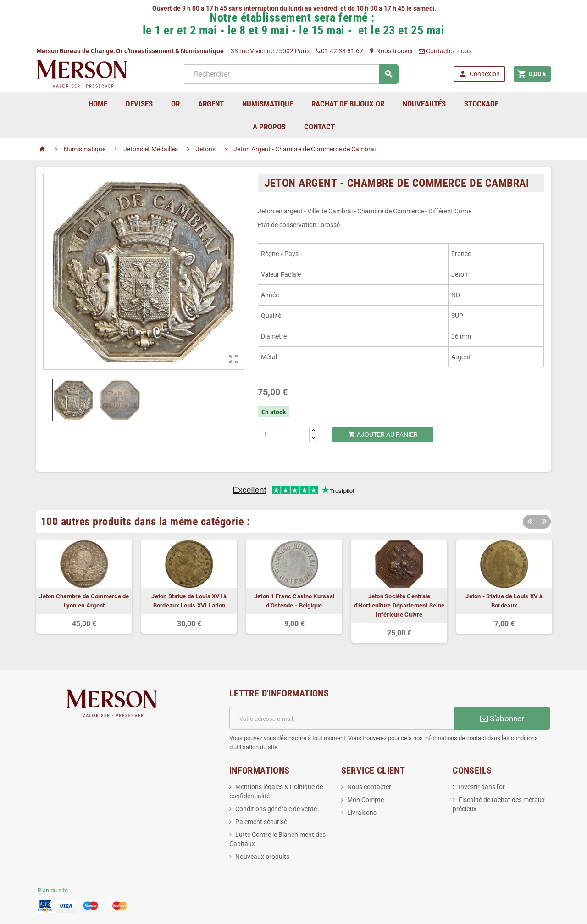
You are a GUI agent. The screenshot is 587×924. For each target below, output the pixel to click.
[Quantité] (284, 434)
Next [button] (544, 522)
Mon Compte (365, 800)
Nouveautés (424, 104)
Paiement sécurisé (261, 822)
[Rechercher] (291, 74)
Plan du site (53, 890)
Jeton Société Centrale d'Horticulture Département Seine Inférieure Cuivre (399, 605)
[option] (84, 587)
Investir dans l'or (482, 787)
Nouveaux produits (262, 857)
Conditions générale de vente (276, 809)
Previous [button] (530, 522)
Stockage (481, 104)
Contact (319, 127)
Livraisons (362, 813)
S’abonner (502, 718)
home (98, 104)
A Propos (269, 127)
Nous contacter (369, 787)
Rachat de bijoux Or (348, 104)
